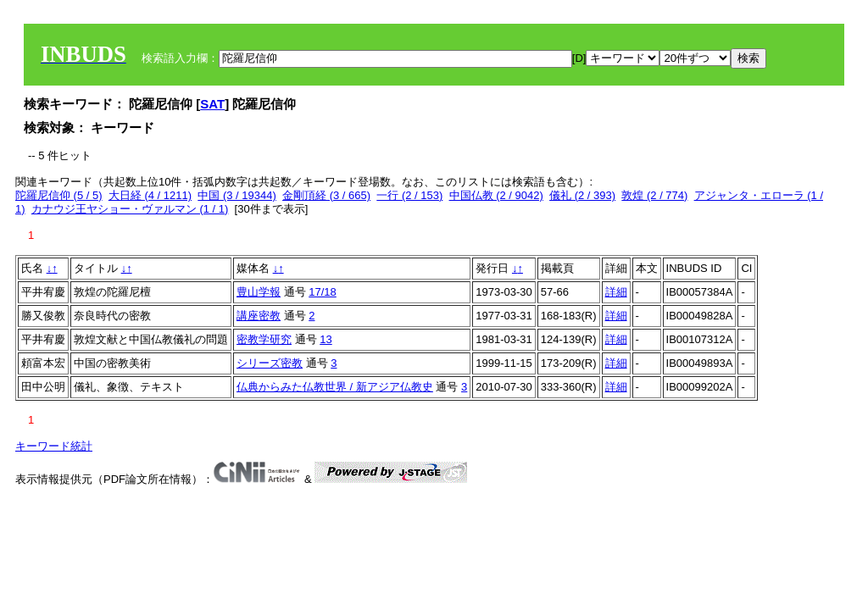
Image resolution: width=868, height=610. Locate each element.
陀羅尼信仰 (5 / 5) (59, 195)
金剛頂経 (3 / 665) (326, 195)
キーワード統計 (54, 446)
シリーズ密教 (270, 363)
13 (325, 339)
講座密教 (259, 316)
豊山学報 (259, 292)
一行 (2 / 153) (409, 195)
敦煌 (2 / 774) (654, 195)
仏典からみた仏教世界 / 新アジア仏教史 (335, 387)
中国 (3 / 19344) (237, 195)
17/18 (323, 292)
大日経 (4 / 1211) (150, 195)
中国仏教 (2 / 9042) (496, 195)
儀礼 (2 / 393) (582, 195)
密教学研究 (264, 339)
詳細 (616, 292)
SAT (212, 104)
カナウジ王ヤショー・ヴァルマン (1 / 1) (130, 209)
